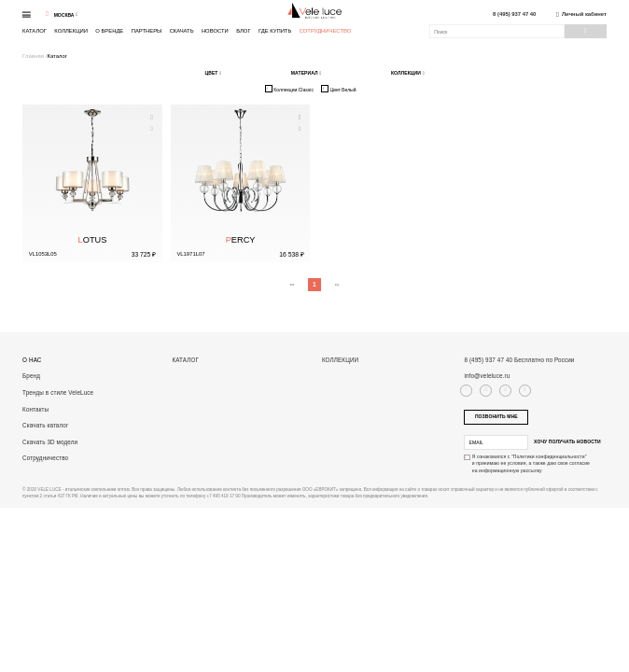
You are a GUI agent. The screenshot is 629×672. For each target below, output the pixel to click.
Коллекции (71, 31)
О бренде (109, 31)
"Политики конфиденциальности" (549, 456)
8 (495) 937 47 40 (514, 14)
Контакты (35, 409)
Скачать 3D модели (50, 442)
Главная (34, 56)
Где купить (275, 31)
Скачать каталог (45, 425)
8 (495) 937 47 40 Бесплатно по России (519, 360)
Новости (215, 31)
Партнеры (147, 31)
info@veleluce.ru (487, 376)
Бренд (31, 376)
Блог (243, 31)
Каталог (35, 31)
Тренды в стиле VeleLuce (58, 392)
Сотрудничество (326, 31)
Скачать (182, 31)
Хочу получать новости (567, 441)
